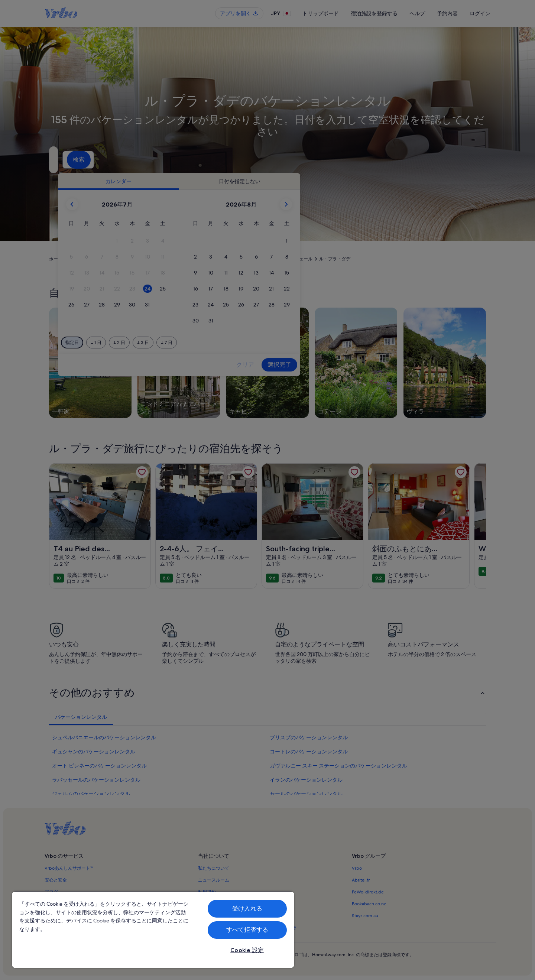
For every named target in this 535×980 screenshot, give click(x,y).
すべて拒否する (247, 930)
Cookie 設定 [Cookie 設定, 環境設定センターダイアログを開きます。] (247, 950)
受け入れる (247, 908)
